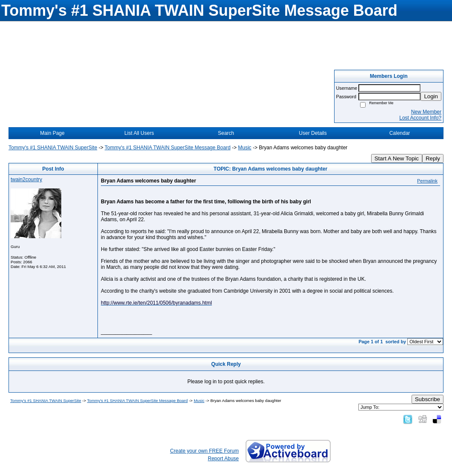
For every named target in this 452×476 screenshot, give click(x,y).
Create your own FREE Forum (205, 451)
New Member (426, 112)
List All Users (139, 133)
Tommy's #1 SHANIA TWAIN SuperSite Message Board (168, 148)
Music (245, 148)
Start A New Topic (397, 158)
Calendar (400, 133)
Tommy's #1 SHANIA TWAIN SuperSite (53, 148)
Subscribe (428, 399)
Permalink (427, 181)
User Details (313, 133)
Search (226, 133)
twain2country (26, 180)
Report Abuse (223, 459)
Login (431, 96)
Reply (433, 158)
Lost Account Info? (420, 118)
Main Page (52, 133)
